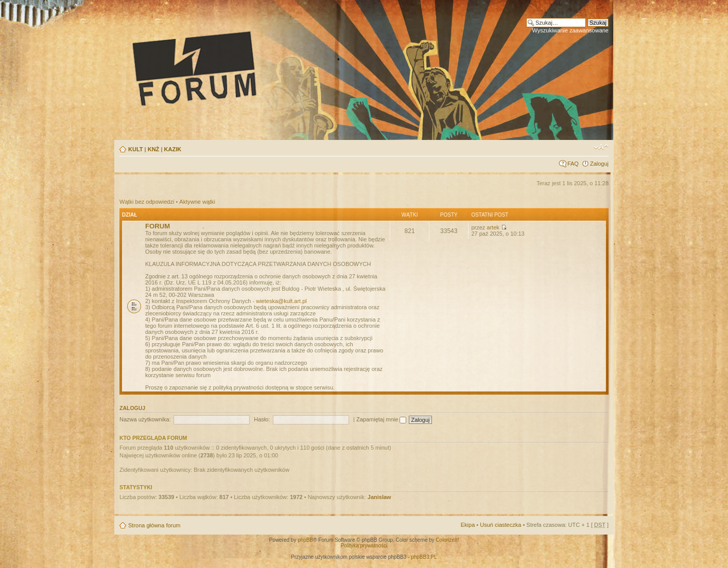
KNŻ (154, 149)
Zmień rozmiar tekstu (601, 147)
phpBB (305, 540)
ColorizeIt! (447, 540)
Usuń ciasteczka (500, 525)
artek (493, 227)
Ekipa (468, 525)
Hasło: (262, 419)
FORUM (158, 226)
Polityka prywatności (364, 546)
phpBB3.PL (424, 557)
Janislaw (379, 497)
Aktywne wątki (197, 202)
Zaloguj (599, 164)
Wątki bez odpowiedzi (147, 202)
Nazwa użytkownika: (145, 419)
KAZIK (173, 149)
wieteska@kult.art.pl (281, 301)
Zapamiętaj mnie (381, 419)
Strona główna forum (154, 525)
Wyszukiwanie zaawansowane (570, 30)
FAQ (573, 164)
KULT (136, 149)
